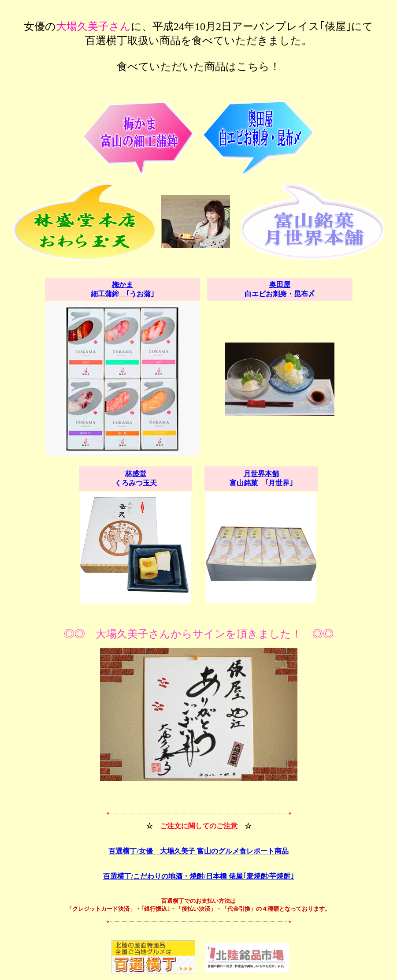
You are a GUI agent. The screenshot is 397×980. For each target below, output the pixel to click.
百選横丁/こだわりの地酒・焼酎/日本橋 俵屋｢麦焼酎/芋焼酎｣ (198, 876)
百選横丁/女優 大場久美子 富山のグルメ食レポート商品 (198, 851)
